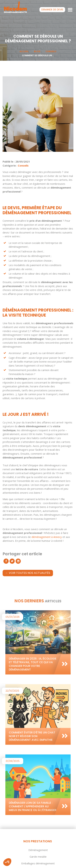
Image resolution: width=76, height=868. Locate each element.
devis (52, 10)
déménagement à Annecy (47, 537)
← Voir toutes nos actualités (28, 573)
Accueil (24, 51)
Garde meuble (38, 857)
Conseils (51, 51)
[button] (7, 862)
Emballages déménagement (38, 863)
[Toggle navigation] (70, 9)
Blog (37, 51)
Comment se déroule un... (38, 55)
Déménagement (38, 850)
